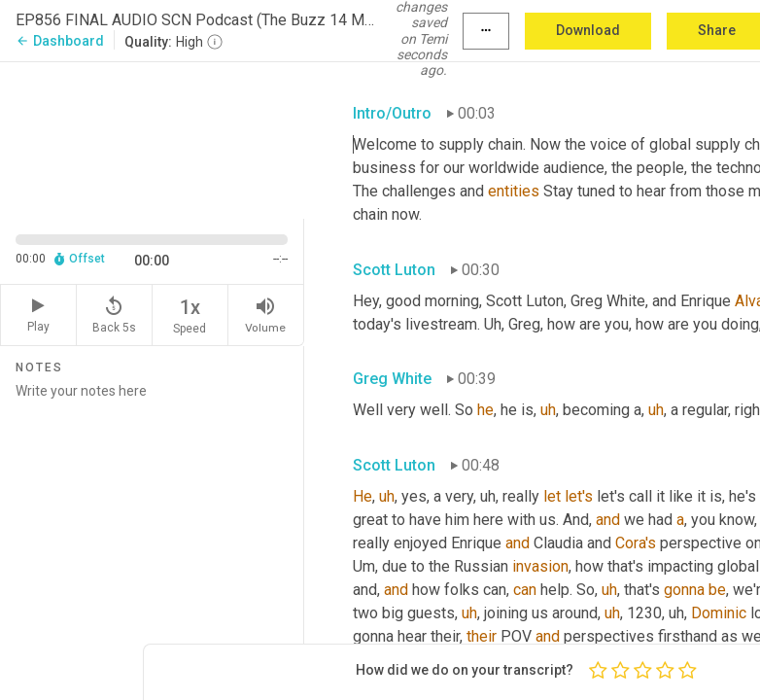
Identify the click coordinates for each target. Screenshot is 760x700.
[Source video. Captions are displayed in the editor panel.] (152, 138)
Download (588, 30)
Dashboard (60, 41)
